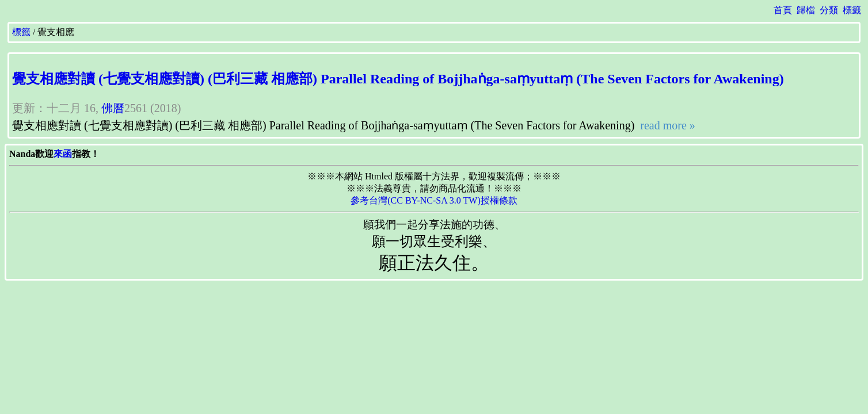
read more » (666, 125)
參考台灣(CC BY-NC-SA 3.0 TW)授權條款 (434, 200)
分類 (829, 10)
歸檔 (806, 10)
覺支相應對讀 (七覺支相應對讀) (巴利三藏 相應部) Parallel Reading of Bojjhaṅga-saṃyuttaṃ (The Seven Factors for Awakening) (398, 79)
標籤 (852, 10)
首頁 (783, 10)
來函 (63, 154)
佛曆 (113, 108)
